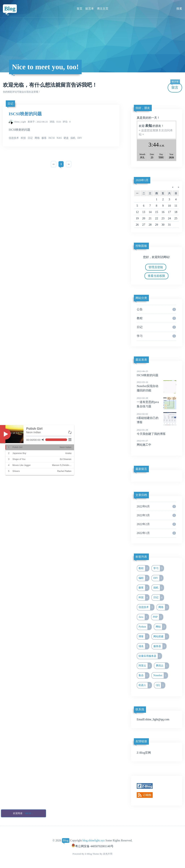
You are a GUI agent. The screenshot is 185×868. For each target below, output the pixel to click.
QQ (160, 685)
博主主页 (103, 9)
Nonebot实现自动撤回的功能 (157, 386)
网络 (164, 607)
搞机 (159, 588)
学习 (156, 336)
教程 (156, 318)
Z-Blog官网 (144, 753)
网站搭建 (161, 637)
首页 (79, 9)
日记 (10, 104)
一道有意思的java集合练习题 (157, 402)
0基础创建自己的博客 (157, 418)
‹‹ (54, 164)
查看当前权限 (156, 276)
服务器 (160, 646)
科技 (144, 597)
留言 (175, 86)
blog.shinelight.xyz (94, 840)
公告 (156, 309)
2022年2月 (156, 524)
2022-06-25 (38, 122)
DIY (158, 578)
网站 (161, 627)
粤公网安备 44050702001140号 (92, 846)
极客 (144, 588)
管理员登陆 (156, 267)
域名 (144, 646)
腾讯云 (162, 666)
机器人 (145, 685)
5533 (55, 122)
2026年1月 (142, 180)
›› (69, 164)
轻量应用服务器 (150, 656)
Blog (10, 9)
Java (144, 617)
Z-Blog (88, 854)
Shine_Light (20, 122)
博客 (144, 637)
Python (145, 627)
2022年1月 (156, 533)
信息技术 (146, 607)
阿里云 (145, 666)
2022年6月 (156, 506)
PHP (158, 617)
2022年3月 (156, 515)
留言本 (90, 9)
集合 (144, 675)
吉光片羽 (108, 854)
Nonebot (161, 675)
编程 (144, 578)
